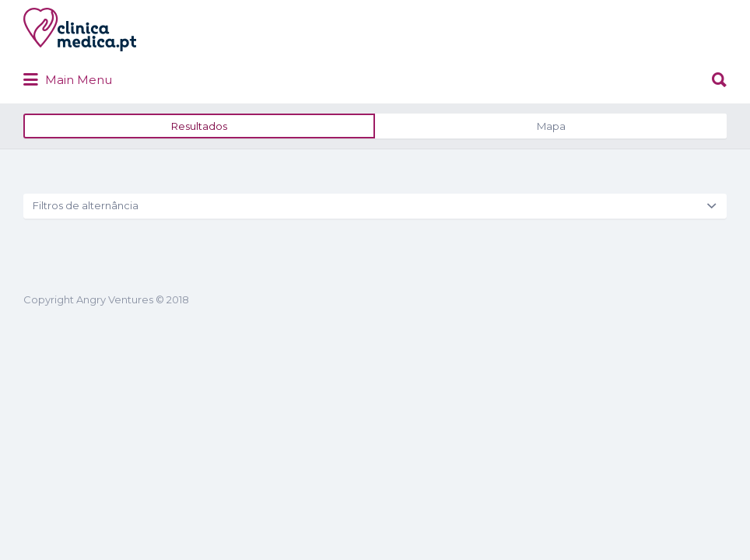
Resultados (199, 184)
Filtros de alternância (86, 264)
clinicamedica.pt (223, 87)
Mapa (551, 184)
